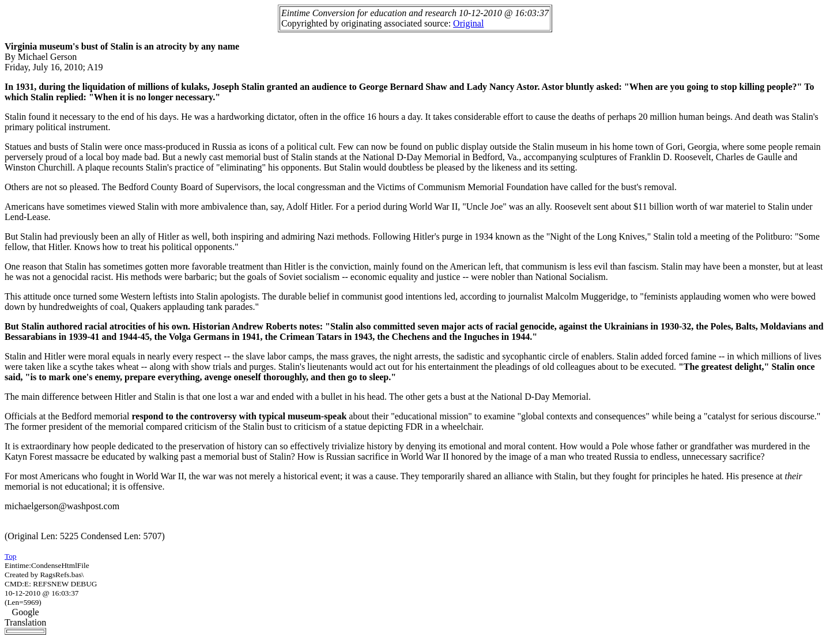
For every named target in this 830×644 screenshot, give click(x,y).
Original (468, 23)
